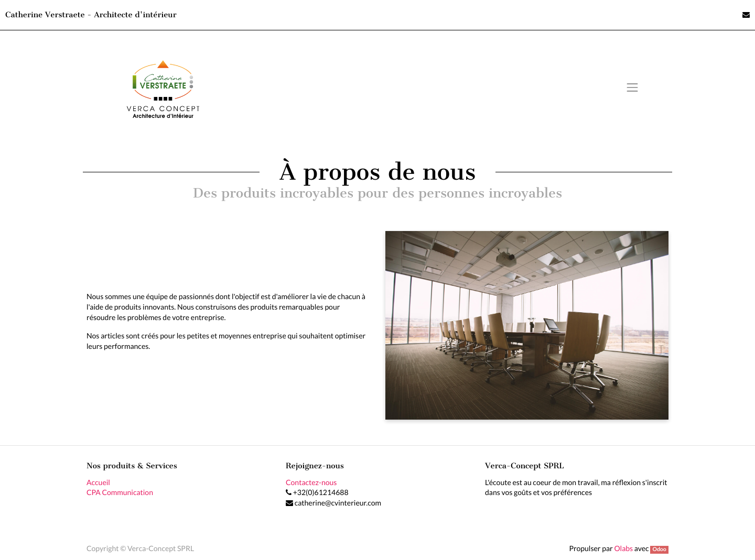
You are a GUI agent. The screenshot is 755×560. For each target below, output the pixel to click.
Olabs (623, 548)
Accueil (98, 482)
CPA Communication (120, 492)
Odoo (659, 550)
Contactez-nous (311, 482)
